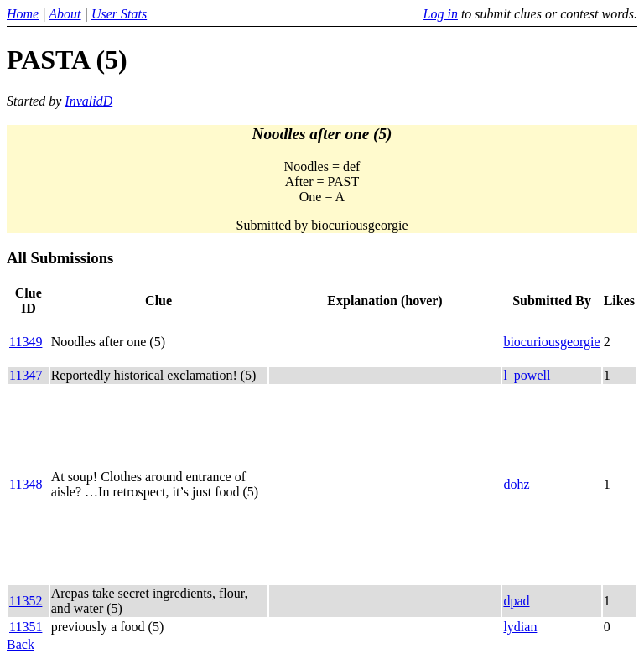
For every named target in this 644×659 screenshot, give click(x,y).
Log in (441, 14)
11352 (26, 601)
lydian (520, 627)
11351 (26, 627)
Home (23, 14)
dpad (516, 601)
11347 (26, 375)
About (65, 14)
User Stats (119, 14)
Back (21, 644)
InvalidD (88, 101)
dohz (516, 484)
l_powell (527, 375)
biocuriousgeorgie (551, 342)
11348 (26, 484)
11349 (26, 342)
